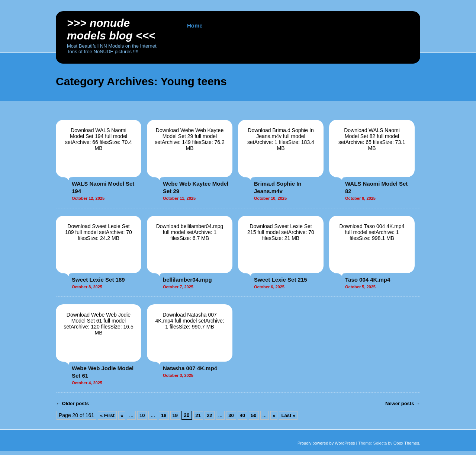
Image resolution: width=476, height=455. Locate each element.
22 (209, 415)
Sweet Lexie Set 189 (98, 280)
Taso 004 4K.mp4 (368, 280)
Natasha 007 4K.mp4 (190, 368)
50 (254, 415)
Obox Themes (406, 443)
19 (175, 415)
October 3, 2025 (178, 375)
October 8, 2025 (87, 287)
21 (198, 415)
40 (242, 415)
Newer (403, 403)
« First (107, 415)
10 (142, 415)
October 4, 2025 (87, 383)
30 (231, 415)
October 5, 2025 (360, 287)
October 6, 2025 (269, 287)
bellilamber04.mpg (187, 280)
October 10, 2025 (270, 198)
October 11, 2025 (179, 198)
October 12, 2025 (88, 198)
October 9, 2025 (360, 198)
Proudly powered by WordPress (326, 443)
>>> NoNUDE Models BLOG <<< (111, 29)
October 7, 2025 (178, 287)
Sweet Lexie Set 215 (281, 280)
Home (195, 25)
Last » (288, 415)
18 (164, 415)
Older (72, 403)
